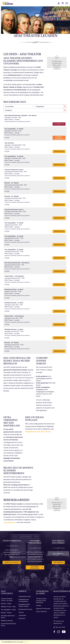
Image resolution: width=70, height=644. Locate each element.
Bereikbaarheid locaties (25, 609)
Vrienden (39, 605)
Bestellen (59, 152)
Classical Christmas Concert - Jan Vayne (7, 600)
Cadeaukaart (22, 615)
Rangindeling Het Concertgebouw (24, 600)
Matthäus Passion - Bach (8, 607)
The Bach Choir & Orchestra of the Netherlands (41, 601)
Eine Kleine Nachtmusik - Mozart (8, 617)
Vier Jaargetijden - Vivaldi (8, 610)
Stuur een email (59, 627)
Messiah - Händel (6, 604)
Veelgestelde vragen (25, 596)
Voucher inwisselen (35, 567)
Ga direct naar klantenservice (59, 622)
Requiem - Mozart (6, 613)
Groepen (21, 612)
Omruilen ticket (11, 562)
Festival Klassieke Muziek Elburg (8, 625)
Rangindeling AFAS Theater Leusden (24, 605)
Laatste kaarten (59, 138)
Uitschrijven (22, 618)
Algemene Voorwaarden (43, 608)
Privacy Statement (41, 612)
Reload (26, 642)
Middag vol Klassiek (7, 621)
